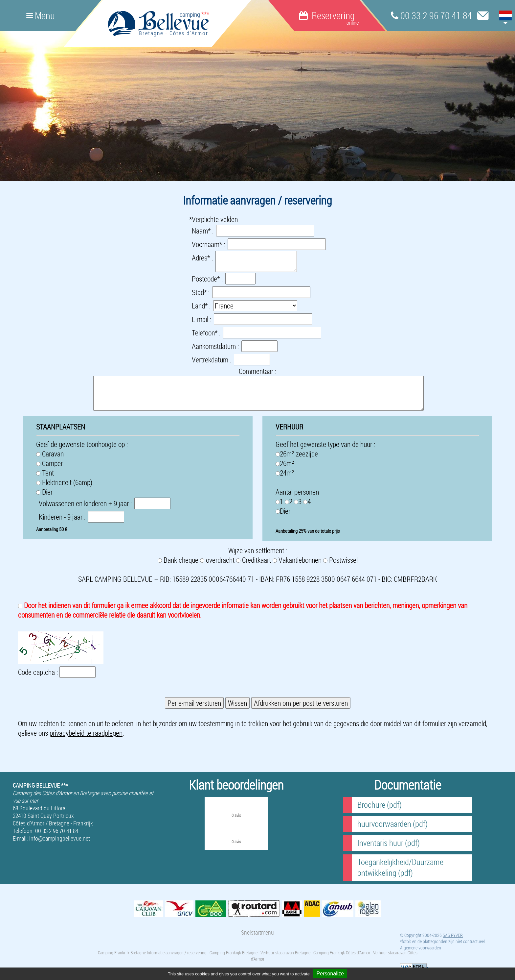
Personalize (330, 974)
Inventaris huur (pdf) (389, 843)
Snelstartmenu (257, 932)
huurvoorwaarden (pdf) (392, 824)
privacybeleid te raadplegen (86, 733)
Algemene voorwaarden (421, 948)
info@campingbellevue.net (60, 838)
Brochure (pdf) (380, 805)
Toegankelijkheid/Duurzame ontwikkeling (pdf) (400, 867)
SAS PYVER (453, 935)
